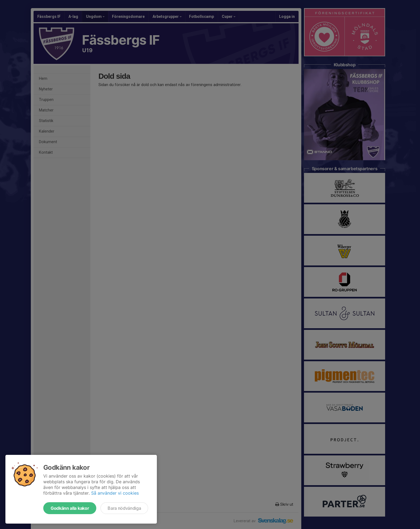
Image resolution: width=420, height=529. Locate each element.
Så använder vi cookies (115, 493)
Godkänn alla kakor (70, 508)
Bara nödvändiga (124, 508)
